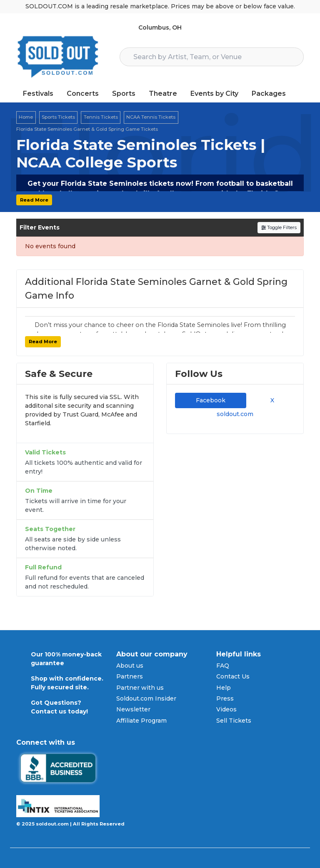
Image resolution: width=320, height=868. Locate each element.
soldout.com (235, 414)
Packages (269, 94)
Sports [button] (124, 94)
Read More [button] (34, 200)
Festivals (38, 94)
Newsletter (133, 709)
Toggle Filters (279, 227)
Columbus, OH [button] (160, 27)
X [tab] (271, 400)
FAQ (223, 666)
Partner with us (140, 688)
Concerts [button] (83, 94)
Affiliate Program (141, 721)
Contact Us (233, 676)
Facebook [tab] (211, 400)
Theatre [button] (163, 94)
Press (225, 698)
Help (224, 688)
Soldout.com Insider (146, 698)
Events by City (214, 94)
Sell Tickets (234, 721)
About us (130, 666)
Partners (130, 676)
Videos (226, 709)
